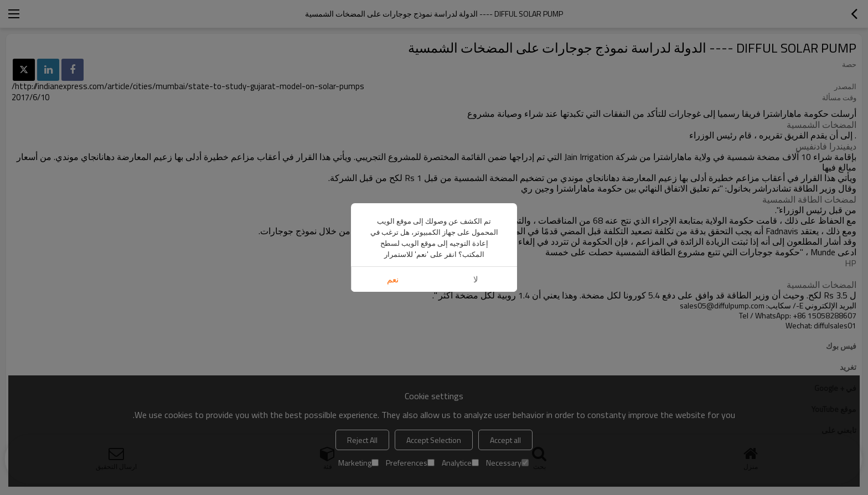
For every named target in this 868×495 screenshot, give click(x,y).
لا (476, 279)
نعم (393, 279)
